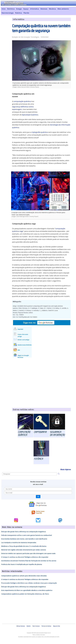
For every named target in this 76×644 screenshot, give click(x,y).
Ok (38, 496)
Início (4, 9)
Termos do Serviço (46, 626)
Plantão (26, 13)
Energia (19, 9)
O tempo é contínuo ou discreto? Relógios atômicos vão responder (25, 557)
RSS (19, 350)
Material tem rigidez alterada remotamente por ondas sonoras (24, 550)
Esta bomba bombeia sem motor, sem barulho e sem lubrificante (24, 539)
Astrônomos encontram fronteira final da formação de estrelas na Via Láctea (29, 561)
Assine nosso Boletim (25, 345)
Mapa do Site (57, 626)
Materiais (44, 9)
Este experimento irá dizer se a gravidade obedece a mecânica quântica (27, 590)
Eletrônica (11, 9)
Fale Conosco (36, 626)
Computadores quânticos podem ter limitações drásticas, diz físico (25, 594)
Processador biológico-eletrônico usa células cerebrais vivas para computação (29, 583)
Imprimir (20, 329)
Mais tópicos (66, 469)
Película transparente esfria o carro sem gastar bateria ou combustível (27, 535)
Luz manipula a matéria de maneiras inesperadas (19, 542)
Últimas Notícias (21, 626)
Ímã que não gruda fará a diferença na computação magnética (24, 532)
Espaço (26, 9)
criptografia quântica (40, 132)
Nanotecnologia (8, 13)
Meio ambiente (63, 9)
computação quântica (22, 101)
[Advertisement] (56, 104)
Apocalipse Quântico (30, 115)
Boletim (29, 626)
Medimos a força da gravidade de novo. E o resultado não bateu (24, 546)
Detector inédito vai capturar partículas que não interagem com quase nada (28, 553)
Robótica (18, 13)
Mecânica (52, 9)
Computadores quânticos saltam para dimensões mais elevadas (24, 576)
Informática (34, 9)
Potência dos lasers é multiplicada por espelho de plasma (22, 564)
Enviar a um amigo (23, 340)
